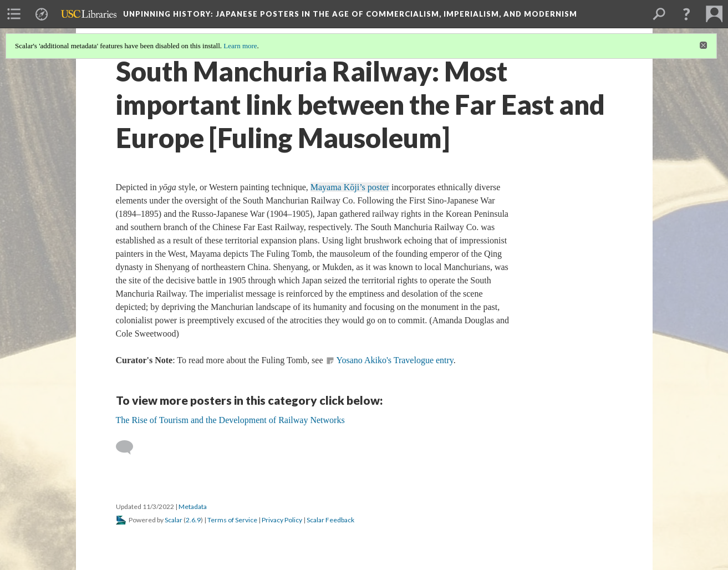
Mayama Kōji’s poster (350, 187)
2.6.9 (193, 520)
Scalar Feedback (330, 520)
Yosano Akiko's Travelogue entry (394, 360)
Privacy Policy (282, 520)
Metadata (193, 507)
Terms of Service (232, 520)
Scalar (174, 520)
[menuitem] (14, 14)
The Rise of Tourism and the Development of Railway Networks (230, 420)
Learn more (240, 46)
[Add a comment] (129, 447)
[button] (686, 14)
